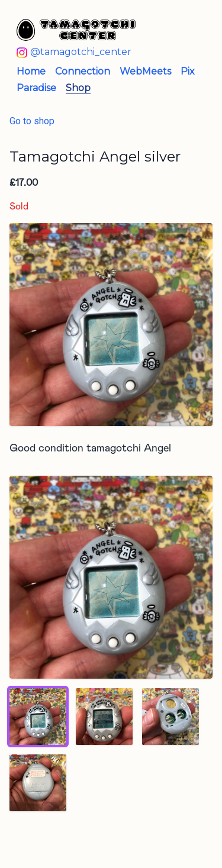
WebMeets (145, 71)
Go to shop (32, 121)
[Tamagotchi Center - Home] (102, 30)
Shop (78, 88)
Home (31, 71)
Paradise (36, 88)
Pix (188, 71)
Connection (83, 71)
